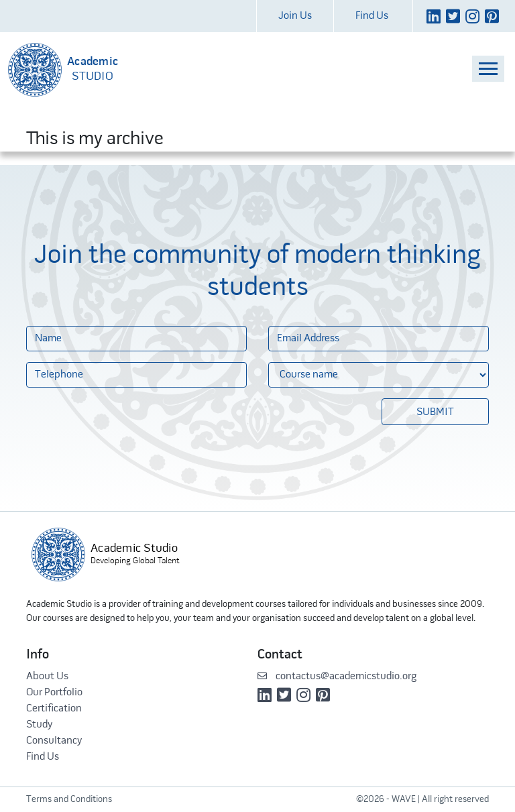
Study (39, 725)
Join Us (295, 16)
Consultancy (54, 741)
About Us (47, 677)
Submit (435, 412)
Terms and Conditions (69, 800)
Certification (54, 709)
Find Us (372, 16)
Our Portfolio (54, 693)
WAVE (404, 800)
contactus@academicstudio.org (337, 677)
